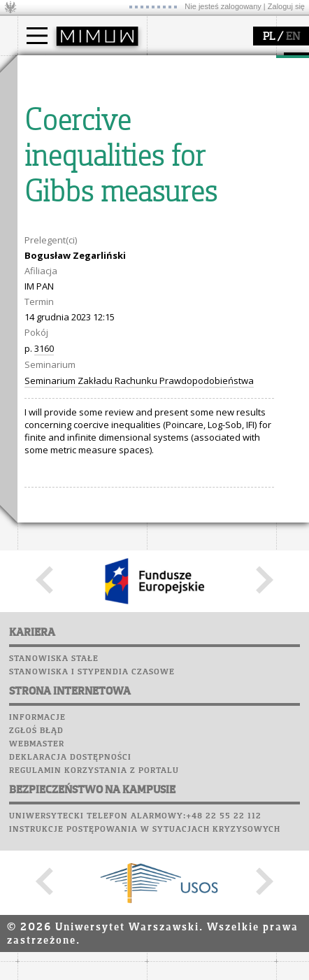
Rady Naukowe (196, 134)
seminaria (56, 239)
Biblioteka (46, 388)
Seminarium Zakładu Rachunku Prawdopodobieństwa (139, 769)
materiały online (199, 239)
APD (103, 322)
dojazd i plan (192, 97)
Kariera (44, 415)
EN (293, 37)
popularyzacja (201, 198)
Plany (80, 335)
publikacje (57, 251)
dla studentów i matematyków (197, 257)
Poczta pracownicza (71, 375)
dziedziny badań (71, 226)
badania (51, 198)
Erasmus (53, 147)
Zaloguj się (286, 6)
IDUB (45, 301)
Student (52, 109)
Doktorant (56, 122)
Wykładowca (62, 134)
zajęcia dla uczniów (205, 226)
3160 (44, 737)
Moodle (38, 335)
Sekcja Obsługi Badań (81, 276)
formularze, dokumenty (214, 159)
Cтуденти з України (78, 159)
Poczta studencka (65, 362)
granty (49, 264)
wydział (180, 69)
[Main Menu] (37, 36)
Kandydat (56, 97)
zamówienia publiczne (212, 172)
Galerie (113, 402)
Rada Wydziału (196, 122)
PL (269, 37)
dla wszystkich (195, 276)
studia (45, 69)
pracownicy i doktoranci (214, 147)
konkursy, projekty (204, 289)
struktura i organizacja (212, 109)
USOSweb (41, 322)
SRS (78, 322)
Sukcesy (39, 428)
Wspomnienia (52, 402)
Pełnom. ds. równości (79, 172)
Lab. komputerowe (66, 348)
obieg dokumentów (76, 289)
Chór (94, 388)
